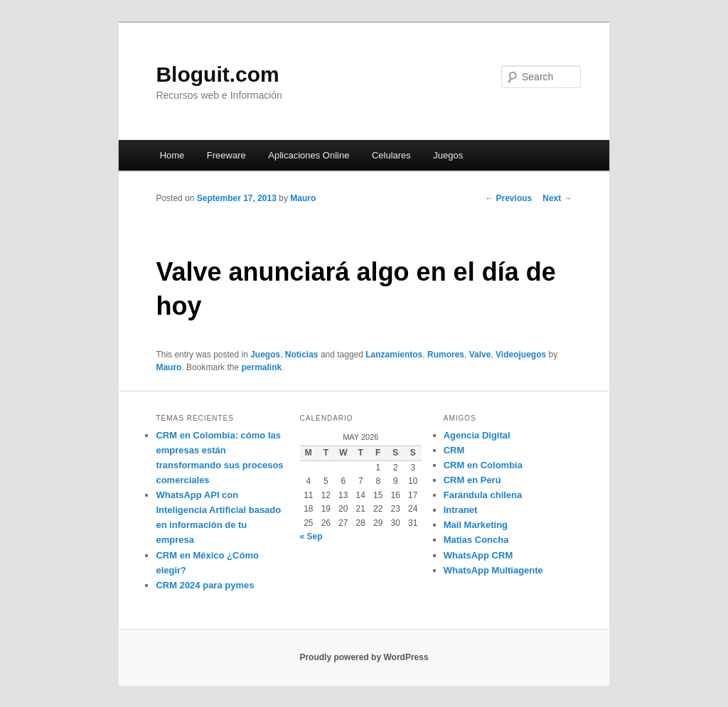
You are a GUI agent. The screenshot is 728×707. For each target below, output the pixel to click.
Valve (480, 355)
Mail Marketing (476, 525)
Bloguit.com (217, 74)
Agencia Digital (477, 435)
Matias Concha (476, 540)
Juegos (448, 155)
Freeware (226, 155)
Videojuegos (521, 355)
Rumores (446, 355)
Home (172, 155)
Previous (508, 198)
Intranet (461, 510)
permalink (261, 367)
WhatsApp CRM (478, 555)
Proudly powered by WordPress (364, 657)
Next (557, 198)
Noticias (302, 355)
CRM (454, 450)
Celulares (391, 155)
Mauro (303, 198)
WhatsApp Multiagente (493, 570)
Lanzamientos (394, 355)
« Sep (311, 536)
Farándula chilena (483, 495)
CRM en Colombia (483, 465)
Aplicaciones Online (309, 155)
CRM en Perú (472, 480)
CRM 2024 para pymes (205, 585)
